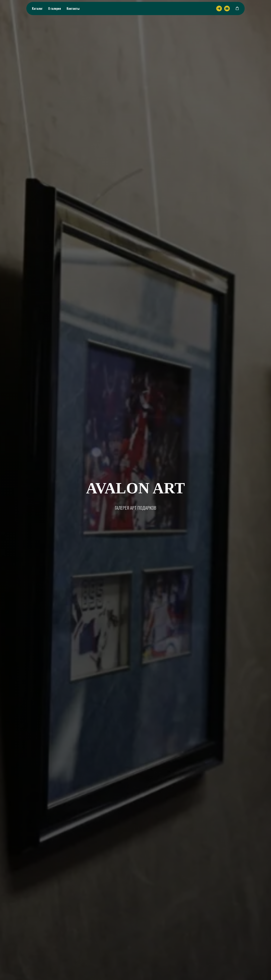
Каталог (37, 8)
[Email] (227, 8)
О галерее (55, 8)
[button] (237, 8)
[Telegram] (219, 8)
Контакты (73, 8)
